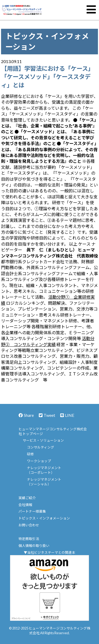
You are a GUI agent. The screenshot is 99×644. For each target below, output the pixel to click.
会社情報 (25, 505)
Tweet (47, 415)
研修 (30, 454)
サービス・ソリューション (43, 440)
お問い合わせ (29, 525)
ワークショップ (39, 461)
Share (26, 415)
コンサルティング (41, 447)
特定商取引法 (29, 539)
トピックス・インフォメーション (44, 518)
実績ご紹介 (27, 498)
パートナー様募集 (32, 511)
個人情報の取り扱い (34, 546)
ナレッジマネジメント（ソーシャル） (44, 482)
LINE (67, 415)
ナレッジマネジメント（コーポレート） (44, 470)
